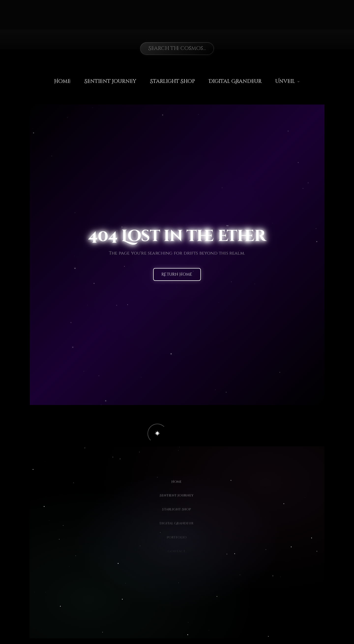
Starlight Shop (172, 81)
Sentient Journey (110, 81)
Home (62, 81)
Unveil (288, 81)
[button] (157, 434)
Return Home (177, 275)
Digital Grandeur (235, 81)
